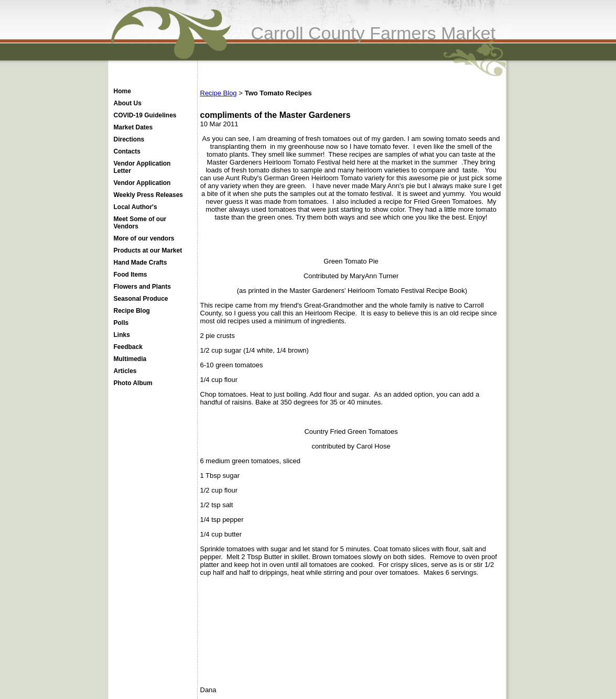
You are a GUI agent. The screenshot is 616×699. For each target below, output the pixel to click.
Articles (125, 371)
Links (122, 335)
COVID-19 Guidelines (145, 115)
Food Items (131, 275)
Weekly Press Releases (149, 195)
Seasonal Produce (141, 299)
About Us (128, 103)
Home (122, 91)
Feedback (128, 347)
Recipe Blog (132, 311)
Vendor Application (142, 183)
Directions (129, 139)
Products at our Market (148, 250)
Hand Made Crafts (141, 263)
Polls (121, 323)
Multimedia (130, 359)
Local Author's (136, 207)
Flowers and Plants (142, 287)
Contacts (127, 151)
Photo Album (133, 383)
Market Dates (133, 127)
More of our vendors (144, 238)
